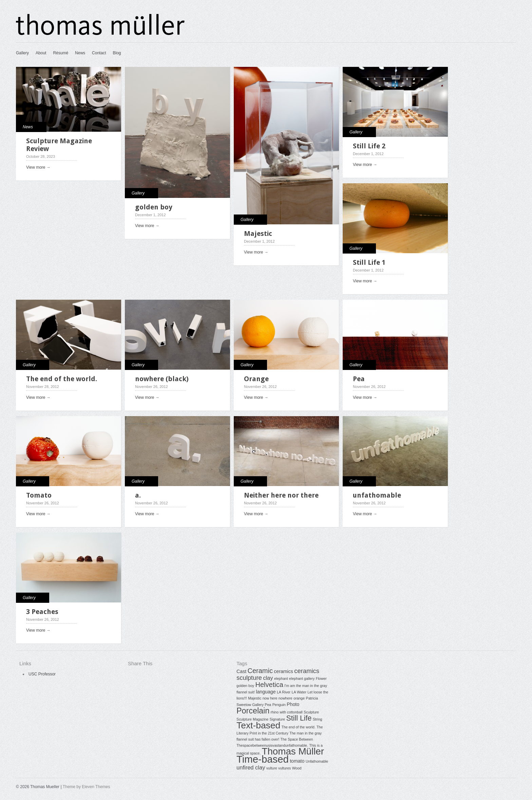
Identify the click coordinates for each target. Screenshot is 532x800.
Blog (117, 53)
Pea (359, 379)
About (41, 53)
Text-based (258, 725)
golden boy (154, 207)
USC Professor (42, 674)
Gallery (22, 53)
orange (299, 698)
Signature (278, 719)
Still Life (299, 718)
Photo (293, 704)
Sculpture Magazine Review (59, 145)
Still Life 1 (369, 262)
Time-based (263, 759)
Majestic (258, 234)
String (318, 719)
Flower (321, 678)
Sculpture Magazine (252, 719)
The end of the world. (62, 379)
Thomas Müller (293, 751)
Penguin (279, 705)
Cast (241, 671)
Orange (256, 379)
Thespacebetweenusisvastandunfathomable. (272, 745)
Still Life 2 (369, 146)
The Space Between (297, 739)
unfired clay (251, 767)
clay (268, 678)
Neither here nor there (281, 495)
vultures (284, 768)
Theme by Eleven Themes (87, 787)
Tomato (39, 495)
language (266, 692)
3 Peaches (42, 612)
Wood (297, 768)
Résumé (61, 53)
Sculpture (311, 712)
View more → (38, 167)
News (80, 53)
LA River (284, 692)
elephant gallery (302, 678)
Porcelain (253, 711)
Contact (99, 53)
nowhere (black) (162, 379)
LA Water (299, 692)
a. (138, 495)
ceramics (283, 671)
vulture (272, 768)
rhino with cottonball (287, 712)
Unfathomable (317, 761)
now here (270, 698)
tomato (297, 761)
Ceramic (260, 671)
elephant (281, 678)
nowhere (286, 698)
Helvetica (269, 685)
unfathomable (377, 495)
